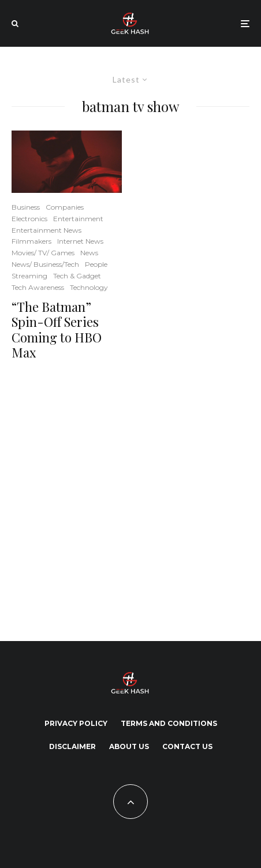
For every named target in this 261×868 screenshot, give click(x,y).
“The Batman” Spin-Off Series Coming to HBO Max (57, 330)
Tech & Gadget (77, 276)
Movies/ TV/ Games (43, 253)
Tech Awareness (38, 287)
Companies (65, 207)
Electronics (29, 219)
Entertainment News (46, 230)
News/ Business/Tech (45, 264)
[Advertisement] (115, 499)
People (96, 264)
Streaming (29, 276)
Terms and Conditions (169, 723)
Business (26, 207)
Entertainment (78, 219)
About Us (129, 746)
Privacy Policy (76, 723)
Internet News (80, 241)
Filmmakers (31, 241)
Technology (89, 287)
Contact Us (187, 746)
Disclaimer (72, 746)
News (89, 253)
